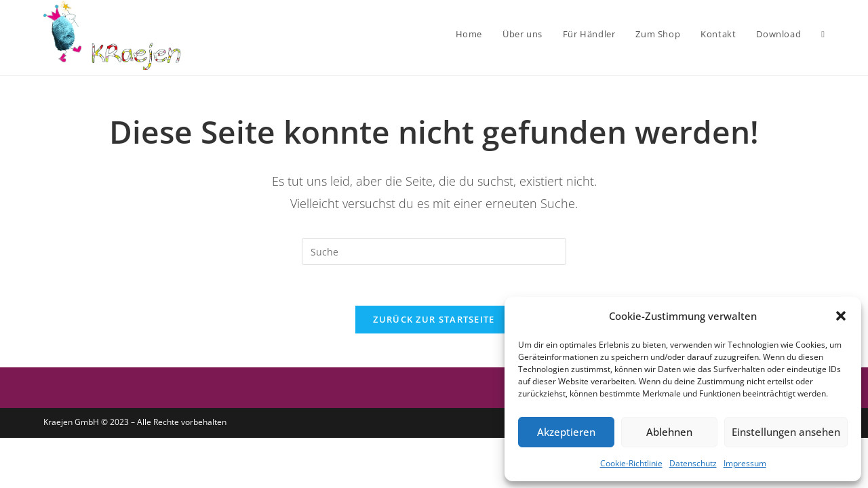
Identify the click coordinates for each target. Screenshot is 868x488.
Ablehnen (669, 432)
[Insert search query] (434, 251)
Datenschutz (693, 463)
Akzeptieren (566, 432)
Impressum (745, 463)
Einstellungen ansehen (786, 432)
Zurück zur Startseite (434, 319)
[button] (841, 316)
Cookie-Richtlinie (631, 463)
